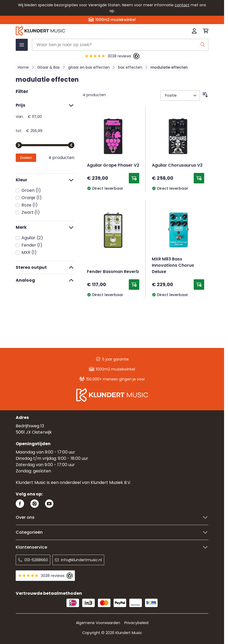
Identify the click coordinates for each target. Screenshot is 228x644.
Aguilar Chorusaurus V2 (177, 166)
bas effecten (130, 67)
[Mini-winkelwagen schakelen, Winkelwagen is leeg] (204, 31)
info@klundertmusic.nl (78, 560)
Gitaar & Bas (48, 67)
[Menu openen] (22, 45)
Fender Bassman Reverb (113, 272)
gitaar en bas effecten (89, 67)
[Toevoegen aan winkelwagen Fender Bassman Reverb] (134, 285)
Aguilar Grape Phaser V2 (113, 166)
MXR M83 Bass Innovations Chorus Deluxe (173, 266)
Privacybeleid (136, 623)
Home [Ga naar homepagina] (23, 67)
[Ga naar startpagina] (74, 31)
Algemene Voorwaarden (98, 623)
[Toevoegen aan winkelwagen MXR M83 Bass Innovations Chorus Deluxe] (199, 285)
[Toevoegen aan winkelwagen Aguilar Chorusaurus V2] (199, 178)
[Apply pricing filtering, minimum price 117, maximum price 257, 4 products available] (26, 158)
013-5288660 (33, 560)
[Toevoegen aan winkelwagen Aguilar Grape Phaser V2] (134, 178)
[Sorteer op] (180, 95)
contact (182, 5)
